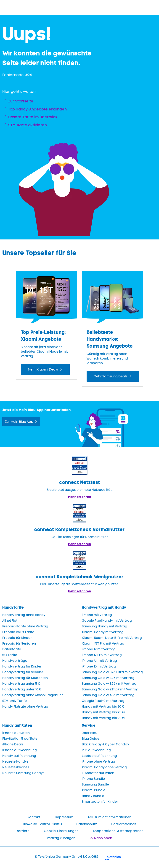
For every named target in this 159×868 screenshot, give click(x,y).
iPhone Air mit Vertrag (99, 661)
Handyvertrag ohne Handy (24, 615)
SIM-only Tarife (15, 701)
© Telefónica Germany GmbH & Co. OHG (67, 857)
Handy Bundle (93, 796)
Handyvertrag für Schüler (23, 672)
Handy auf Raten (17, 725)
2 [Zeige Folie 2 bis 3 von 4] (83, 397)
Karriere (23, 831)
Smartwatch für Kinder (100, 802)
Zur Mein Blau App (19, 422)
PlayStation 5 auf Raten (21, 739)
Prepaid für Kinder (17, 638)
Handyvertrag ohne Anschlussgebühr (33, 695)
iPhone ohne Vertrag (98, 762)
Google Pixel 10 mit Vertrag (103, 701)
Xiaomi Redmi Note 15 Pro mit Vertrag (112, 638)
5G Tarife (10, 655)
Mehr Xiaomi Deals (43, 369)
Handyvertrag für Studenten (25, 678)
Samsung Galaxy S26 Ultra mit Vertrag (112, 672)
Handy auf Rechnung (19, 756)
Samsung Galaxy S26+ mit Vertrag (109, 684)
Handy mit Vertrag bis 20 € (103, 718)
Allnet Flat (10, 621)
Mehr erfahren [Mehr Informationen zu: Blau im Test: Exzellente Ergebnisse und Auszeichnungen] (80, 497)
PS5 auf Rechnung (96, 750)
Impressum (64, 817)
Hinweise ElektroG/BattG (42, 824)
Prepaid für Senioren (19, 644)
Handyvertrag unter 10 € (22, 689)
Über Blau (90, 733)
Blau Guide (91, 739)
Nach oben (103, 838)
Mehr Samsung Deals (111, 376)
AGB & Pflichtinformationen (110, 817)
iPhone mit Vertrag (97, 615)
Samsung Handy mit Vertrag (105, 626)
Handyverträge (15, 661)
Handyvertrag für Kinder (22, 666)
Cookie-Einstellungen (61, 831)
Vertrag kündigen (61, 838)
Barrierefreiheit (124, 824)
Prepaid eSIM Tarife (18, 632)
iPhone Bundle (93, 779)
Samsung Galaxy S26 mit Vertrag (108, 678)
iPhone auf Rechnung (20, 750)
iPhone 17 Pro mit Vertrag (102, 655)
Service (89, 725)
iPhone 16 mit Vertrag (99, 666)
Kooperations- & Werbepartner (118, 831)
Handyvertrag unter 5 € (21, 684)
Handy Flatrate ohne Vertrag (25, 707)
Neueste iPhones (16, 767)
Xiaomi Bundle (94, 790)
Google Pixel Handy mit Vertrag (107, 621)
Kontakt (34, 817)
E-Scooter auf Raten (98, 773)
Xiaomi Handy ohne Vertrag (104, 767)
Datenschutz (87, 824)
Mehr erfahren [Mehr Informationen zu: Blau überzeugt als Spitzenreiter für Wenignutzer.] (80, 591)
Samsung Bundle (95, 784)
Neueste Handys (15, 762)
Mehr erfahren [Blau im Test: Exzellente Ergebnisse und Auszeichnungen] (80, 544)
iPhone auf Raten (16, 733)
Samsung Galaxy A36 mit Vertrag (108, 695)
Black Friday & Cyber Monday (105, 744)
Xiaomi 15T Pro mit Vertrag (103, 644)
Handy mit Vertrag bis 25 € (103, 712)
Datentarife (12, 649)
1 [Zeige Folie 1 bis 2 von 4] (76, 397)
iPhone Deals (13, 744)
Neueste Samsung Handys (23, 773)
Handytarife (13, 607)
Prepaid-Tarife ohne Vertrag (25, 626)
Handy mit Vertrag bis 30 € (103, 707)
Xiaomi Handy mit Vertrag (103, 632)
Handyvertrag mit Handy (104, 607)
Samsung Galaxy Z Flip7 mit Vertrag (110, 689)
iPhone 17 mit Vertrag (99, 649)
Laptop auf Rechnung (99, 756)
